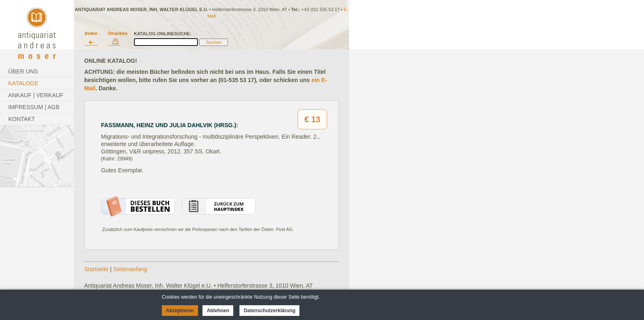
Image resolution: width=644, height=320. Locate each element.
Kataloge (23, 83)
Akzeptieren (180, 311)
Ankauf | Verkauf (36, 95)
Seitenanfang (130, 269)
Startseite (96, 269)
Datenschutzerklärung (269, 311)
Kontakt (22, 119)
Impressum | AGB (34, 107)
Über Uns (23, 71)
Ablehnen (218, 311)
